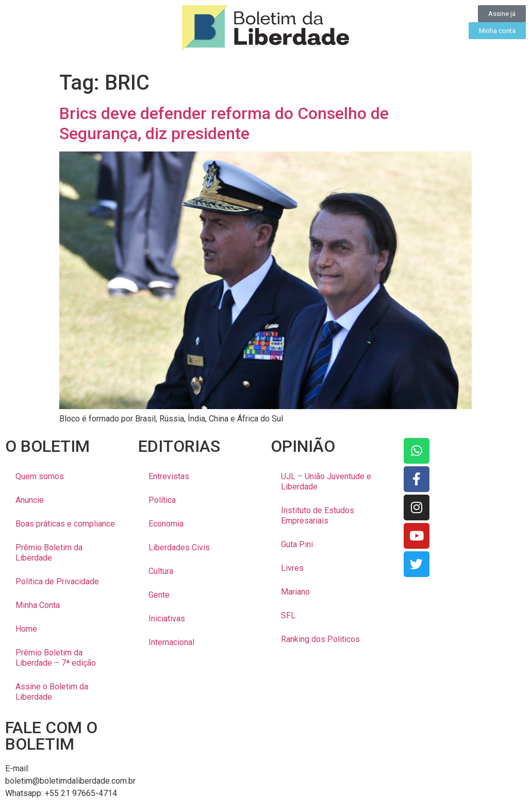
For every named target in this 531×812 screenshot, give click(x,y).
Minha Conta (38, 605)
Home (26, 629)
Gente (159, 595)
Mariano (295, 592)
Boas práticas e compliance (65, 524)
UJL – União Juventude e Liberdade (326, 481)
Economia (166, 524)
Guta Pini (297, 544)
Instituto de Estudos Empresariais (318, 515)
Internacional (171, 642)
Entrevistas (169, 476)
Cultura (161, 571)
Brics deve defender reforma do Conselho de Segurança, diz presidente (224, 123)
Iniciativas (167, 619)
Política (162, 500)
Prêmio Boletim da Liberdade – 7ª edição (56, 658)
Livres (292, 568)
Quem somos (40, 476)
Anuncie (30, 500)
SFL (288, 615)
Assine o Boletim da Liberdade (52, 692)
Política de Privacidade (57, 581)
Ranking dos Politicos (320, 639)
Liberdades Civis (179, 547)
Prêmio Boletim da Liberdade (49, 553)
